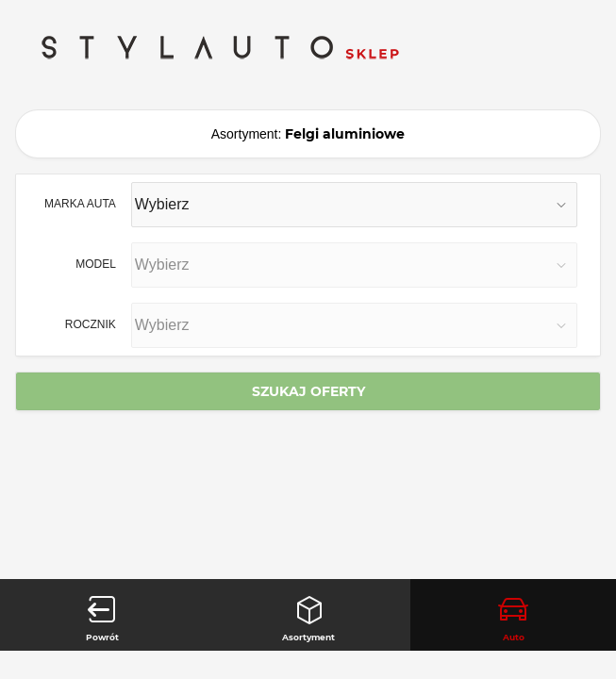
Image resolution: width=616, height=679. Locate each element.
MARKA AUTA (80, 203)
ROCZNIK (91, 324)
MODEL (96, 264)
